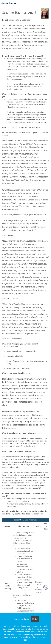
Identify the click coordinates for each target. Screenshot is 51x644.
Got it (35, 619)
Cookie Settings (21, 619)
